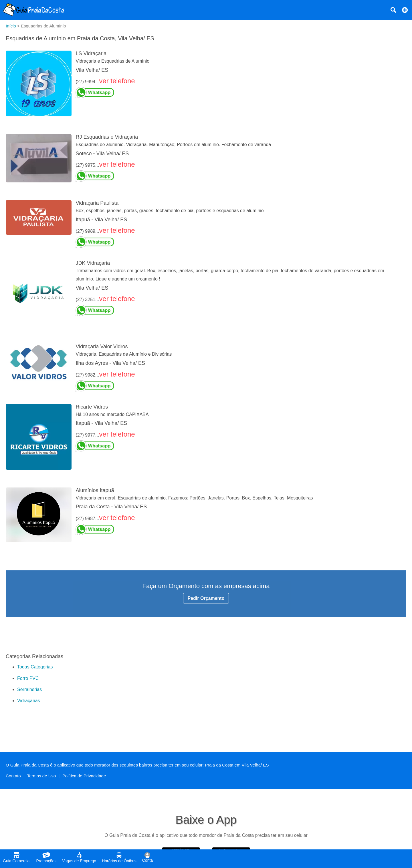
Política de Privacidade (84, 776)
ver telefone (117, 81)
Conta (147, 857)
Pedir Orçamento (206, 598)
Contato (13, 776)
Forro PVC (28, 678)
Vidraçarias (29, 701)
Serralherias (29, 689)
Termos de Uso (42, 776)
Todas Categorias (35, 667)
